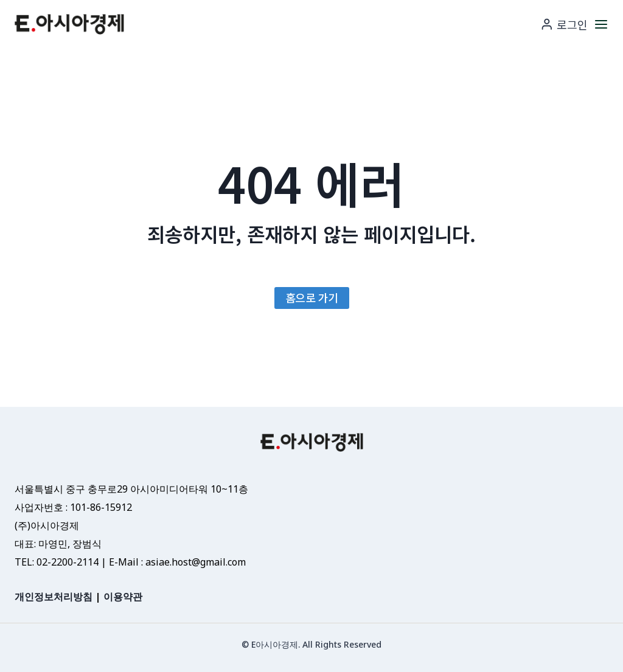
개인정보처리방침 (54, 597)
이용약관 (123, 597)
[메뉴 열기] (601, 24)
